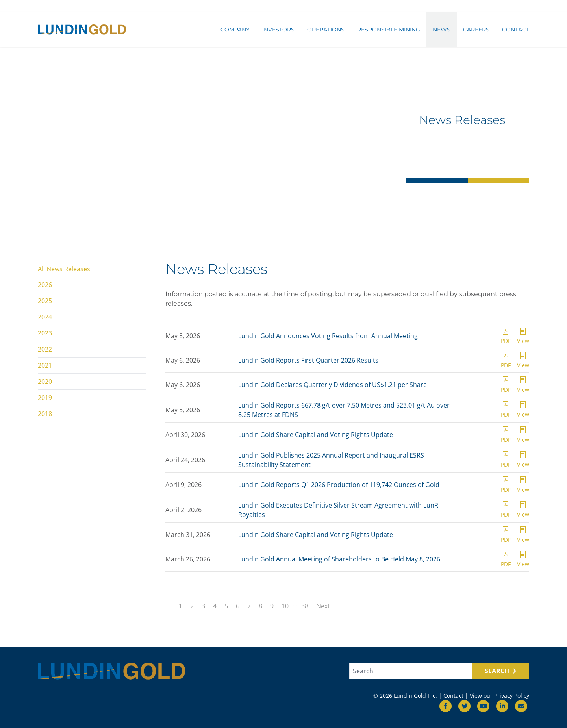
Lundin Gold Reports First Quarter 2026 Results (308, 360)
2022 (45, 349)
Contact (516, 30)
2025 (45, 301)
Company (235, 30)
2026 (45, 285)
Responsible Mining (389, 30)
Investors (278, 30)
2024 (45, 317)
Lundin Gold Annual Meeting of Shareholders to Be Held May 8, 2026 (339, 559)
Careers (476, 30)
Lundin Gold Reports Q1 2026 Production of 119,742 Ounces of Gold (339, 485)
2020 (45, 382)
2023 (45, 333)
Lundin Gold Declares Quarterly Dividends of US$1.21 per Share (333, 385)
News (442, 30)
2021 (45, 365)
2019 (45, 398)
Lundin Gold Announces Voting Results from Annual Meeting (328, 336)
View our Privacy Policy (499, 696)
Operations (326, 30)
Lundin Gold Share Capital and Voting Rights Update (316, 435)
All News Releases (64, 269)
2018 (45, 414)
